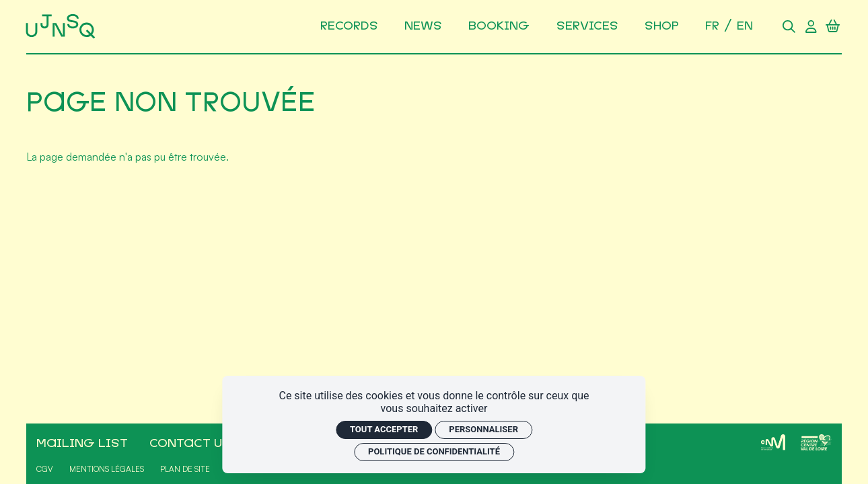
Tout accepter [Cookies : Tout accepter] (384, 429)
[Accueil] (63, 27)
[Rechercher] (789, 26)
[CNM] (773, 442)
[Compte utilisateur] (811, 26)
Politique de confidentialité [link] (434, 451)
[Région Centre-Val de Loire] (816, 442)
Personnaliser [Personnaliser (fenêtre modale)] (483, 429)
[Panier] (832, 26)
